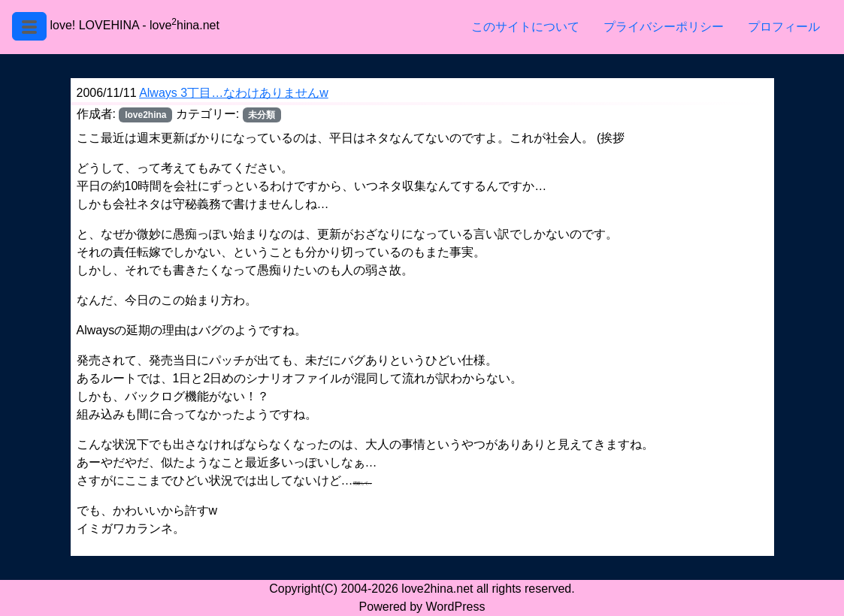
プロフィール (784, 27)
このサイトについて (525, 27)
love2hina (145, 115)
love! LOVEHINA (94, 25)
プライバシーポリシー (664, 27)
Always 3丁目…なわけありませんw (234, 93)
